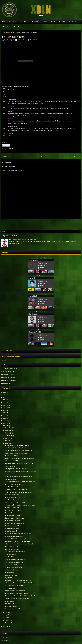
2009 (5, 426)
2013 (5, 416)
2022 (5, 392)
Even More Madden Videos (13, 510)
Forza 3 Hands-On (10, 554)
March (7, 618)
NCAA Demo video (10, 474)
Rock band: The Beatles (12, 606)
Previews (44, 22)
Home (3, 22)
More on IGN (6, 143)
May (6, 612)
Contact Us (16, 26)
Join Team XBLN (73, 22)
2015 (5, 410)
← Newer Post (6, 156)
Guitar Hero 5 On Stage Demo (14, 567)
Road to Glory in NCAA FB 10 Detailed (16, 453)
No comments (34, 40)
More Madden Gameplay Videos (14, 513)
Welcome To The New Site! (13, 609)
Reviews (53, 22)
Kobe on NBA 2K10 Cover (12, 515)
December (8, 428)
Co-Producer (41, 276)
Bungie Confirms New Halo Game (15, 591)
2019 (5, 400)
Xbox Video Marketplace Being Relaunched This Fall (20, 596)
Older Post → (76, 156)
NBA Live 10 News (10, 479)
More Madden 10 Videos (12, 521)
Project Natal (8, 578)
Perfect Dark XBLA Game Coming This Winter (18, 539)
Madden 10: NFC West (11, 456)
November (8, 430)
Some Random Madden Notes (14, 536)
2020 (5, 397)
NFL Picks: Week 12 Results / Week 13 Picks (23, 240)
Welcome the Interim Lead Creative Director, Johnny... (21, 471)
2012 (5, 418)
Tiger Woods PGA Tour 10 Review (15, 502)
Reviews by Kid (7, 377)
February (8, 620)
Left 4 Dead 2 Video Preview (13, 487)
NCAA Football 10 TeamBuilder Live (15, 560)
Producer (41, 330)
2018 (5, 402)
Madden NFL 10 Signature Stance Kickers (17, 541)
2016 (5, 408)
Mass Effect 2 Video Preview (13, 484)
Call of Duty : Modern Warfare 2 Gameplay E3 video (20, 583)
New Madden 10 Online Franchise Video (17, 448)
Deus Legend (10, 40)
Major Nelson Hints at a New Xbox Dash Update (19, 463)
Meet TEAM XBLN (13, 22)
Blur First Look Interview (12, 549)
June (6, 443)
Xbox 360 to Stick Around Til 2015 (15, 518)
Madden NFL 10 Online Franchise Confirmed (18, 580)
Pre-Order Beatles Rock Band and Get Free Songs (20, 505)
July (6, 441)
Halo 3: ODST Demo (11, 588)
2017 (5, 405)
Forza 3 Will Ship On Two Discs (14, 523)
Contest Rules (5, 641)
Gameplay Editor (41, 312)
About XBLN (5, 26)
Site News (62, 22)
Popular (5, 236)
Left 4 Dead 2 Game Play (12, 528)
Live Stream (34, 22)
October (7, 433)
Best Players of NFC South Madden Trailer (17, 469)
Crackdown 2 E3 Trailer (11, 570)
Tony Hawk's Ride (10, 604)
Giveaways (24, 22)
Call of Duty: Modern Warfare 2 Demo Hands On (19, 544)
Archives (14, 236)
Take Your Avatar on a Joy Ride (14, 562)
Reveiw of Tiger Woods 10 (13, 495)
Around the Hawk (8, 380)
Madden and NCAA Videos (13, 526)
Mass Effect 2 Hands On (12, 531)
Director (41, 294)
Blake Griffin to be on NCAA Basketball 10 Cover (19, 458)
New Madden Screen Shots (13, 500)
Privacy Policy (5, 637)
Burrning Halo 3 (9, 573)
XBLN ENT (5, 383)
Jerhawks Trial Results (11, 575)
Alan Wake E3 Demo (11, 565)
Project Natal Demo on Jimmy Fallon (16, 490)
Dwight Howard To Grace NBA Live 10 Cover (18, 492)
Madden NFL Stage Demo (12, 508)
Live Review (6, 374)
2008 (5, 626)
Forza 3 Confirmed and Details (14, 586)
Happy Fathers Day (10, 466)
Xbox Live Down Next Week (13, 497)
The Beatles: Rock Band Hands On (15, 552)
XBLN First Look (7, 372)
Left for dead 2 (9, 601)
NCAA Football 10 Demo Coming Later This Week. (20, 482)
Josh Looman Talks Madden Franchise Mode (18, 534)
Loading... (4, 360)
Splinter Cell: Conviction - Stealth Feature (17, 445)
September (8, 436)
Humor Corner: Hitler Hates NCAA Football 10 (18, 477)
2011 (5, 421)
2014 (5, 413)
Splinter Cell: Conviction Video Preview (16, 593)
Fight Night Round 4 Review (13, 37)
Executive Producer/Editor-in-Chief (41, 258)
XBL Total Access (13, 32)
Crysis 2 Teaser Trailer (11, 547)
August (7, 438)
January (7, 623)
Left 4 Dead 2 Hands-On (12, 557)
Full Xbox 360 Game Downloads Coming (17, 598)
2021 (5, 395)
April (6, 615)
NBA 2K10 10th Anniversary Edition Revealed (18, 451)
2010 (5, 423)
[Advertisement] (26, 224)
